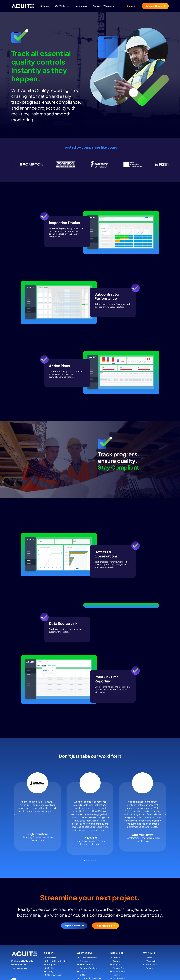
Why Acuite (109, 6)
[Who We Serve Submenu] (71, 6)
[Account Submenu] (137, 6)
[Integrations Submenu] (89, 6)
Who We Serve (62, 6)
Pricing (96, 6)
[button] (14, 830)
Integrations (81, 6)
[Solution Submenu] (51, 6)
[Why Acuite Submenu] (117, 6)
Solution (45, 6)
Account (131, 6)
